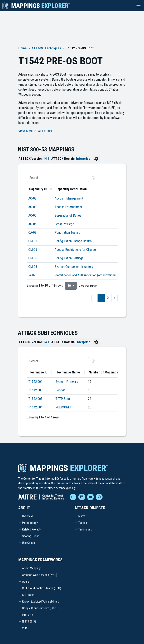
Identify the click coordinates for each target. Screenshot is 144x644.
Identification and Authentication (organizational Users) (90, 275)
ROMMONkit (63, 407)
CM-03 (33, 241)
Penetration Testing (67, 233)
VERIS (26, 628)
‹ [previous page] (95, 298)
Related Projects (32, 529)
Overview (27, 516)
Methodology (30, 523)
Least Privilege (64, 224)
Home (23, 48)
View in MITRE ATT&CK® (35, 131)
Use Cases (28, 543)
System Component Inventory (74, 267)
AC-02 (32, 198)
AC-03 (32, 207)
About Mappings (32, 568)
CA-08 (32, 233)
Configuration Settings (69, 258)
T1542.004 (35, 407)
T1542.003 (35, 390)
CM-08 (33, 267)
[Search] (58, 178)
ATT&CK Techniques (46, 48)
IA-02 (32, 275)
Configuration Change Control (73, 241)
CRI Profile (28, 595)
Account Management (69, 198)
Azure (26, 582)
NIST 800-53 (29, 622)
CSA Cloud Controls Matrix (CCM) (42, 588)
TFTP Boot (63, 399)
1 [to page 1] (101, 298)
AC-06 (32, 224)
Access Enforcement (68, 207)
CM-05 (33, 250)
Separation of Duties (68, 215)
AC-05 (32, 215)
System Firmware (67, 382)
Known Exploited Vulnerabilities (41, 602)
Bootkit (60, 390)
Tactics (83, 523)
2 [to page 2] (108, 298)
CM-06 (33, 258)
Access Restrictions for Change (75, 250)
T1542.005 (35, 399)
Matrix (82, 516)
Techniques (85, 529)
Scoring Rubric (31, 536)
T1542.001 (35, 382)
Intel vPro (28, 615)
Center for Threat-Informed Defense (45, 479)
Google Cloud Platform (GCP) (39, 608)
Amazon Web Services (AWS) (40, 575)
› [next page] (114, 298)
